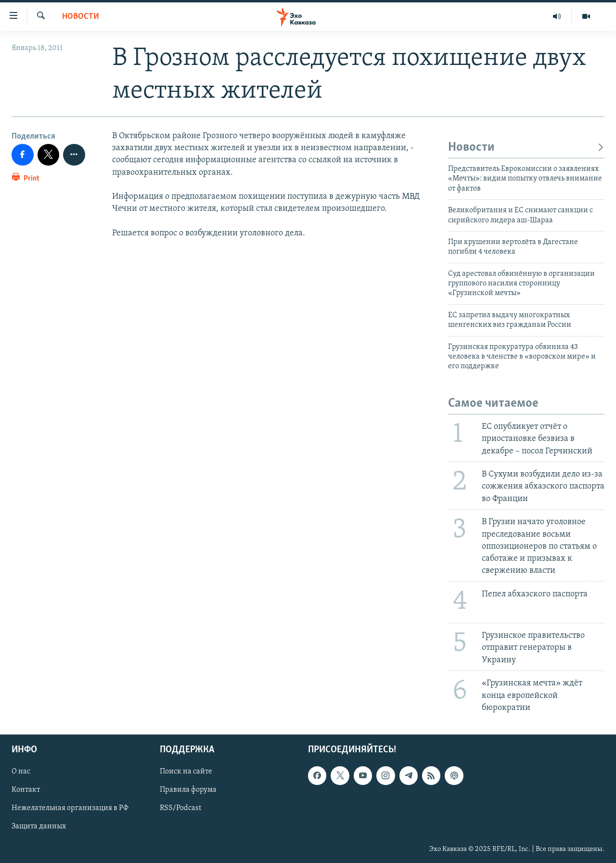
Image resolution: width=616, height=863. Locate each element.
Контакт (26, 790)
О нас (21, 772)
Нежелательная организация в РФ (70, 808)
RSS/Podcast (180, 808)
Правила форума (188, 790)
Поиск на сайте (186, 772)
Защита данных (39, 826)
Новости (81, 17)
